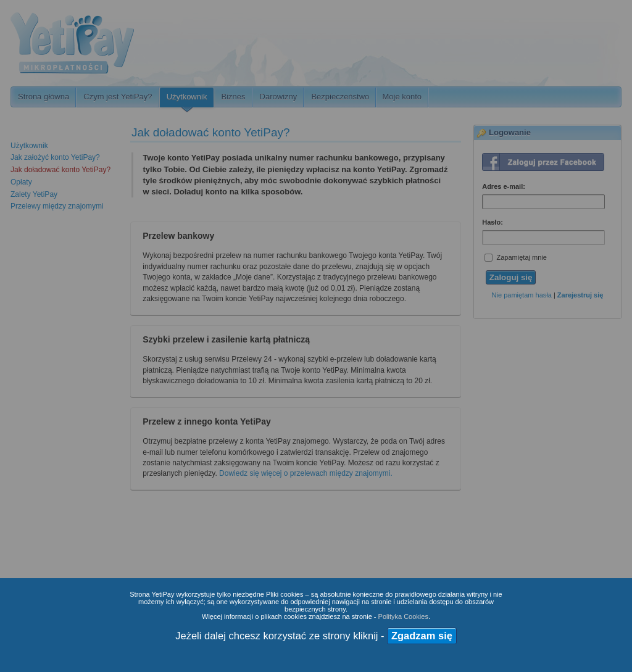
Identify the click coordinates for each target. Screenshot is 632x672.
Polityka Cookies (403, 616)
